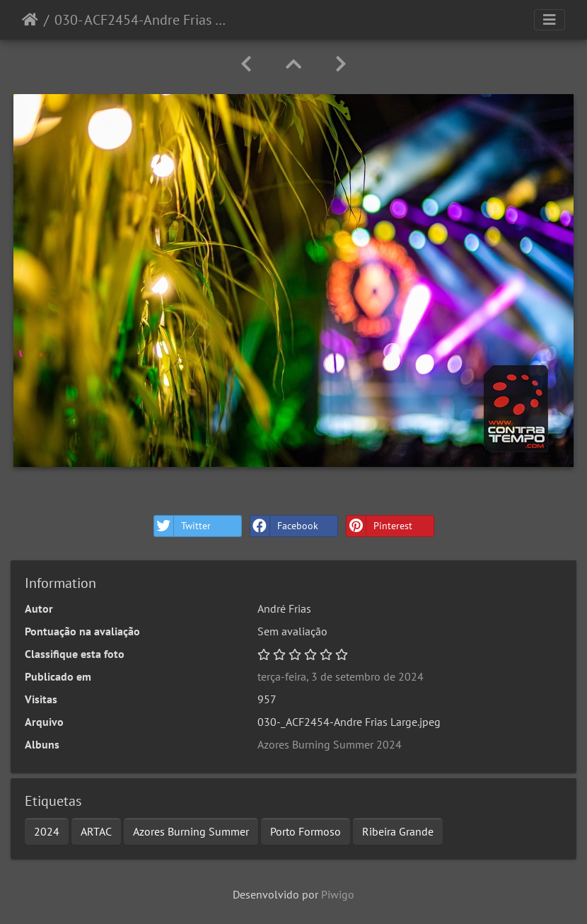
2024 (47, 831)
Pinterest (379, 526)
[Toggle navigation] (550, 20)
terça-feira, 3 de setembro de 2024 (341, 676)
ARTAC (96, 831)
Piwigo (338, 894)
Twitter (182, 526)
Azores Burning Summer (191, 831)
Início (30, 20)
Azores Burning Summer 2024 (330, 744)
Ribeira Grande (398, 831)
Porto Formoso (306, 831)
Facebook (284, 526)
